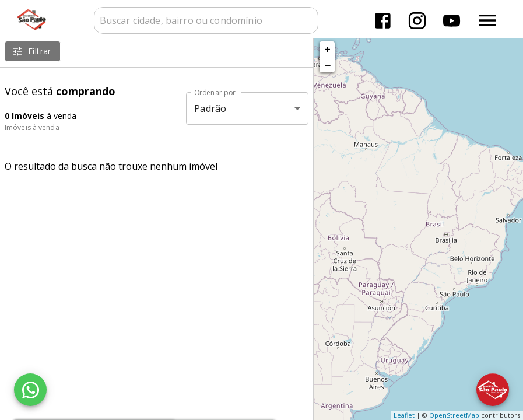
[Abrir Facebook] (383, 21)
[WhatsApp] (30, 390)
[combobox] (206, 20)
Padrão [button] (210, 108)
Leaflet (404, 415)
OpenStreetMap (454, 415)
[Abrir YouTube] (452, 21)
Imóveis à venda (32, 127)
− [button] (328, 65)
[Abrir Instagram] (417, 21)
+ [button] (327, 49)
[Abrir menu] (487, 20)
